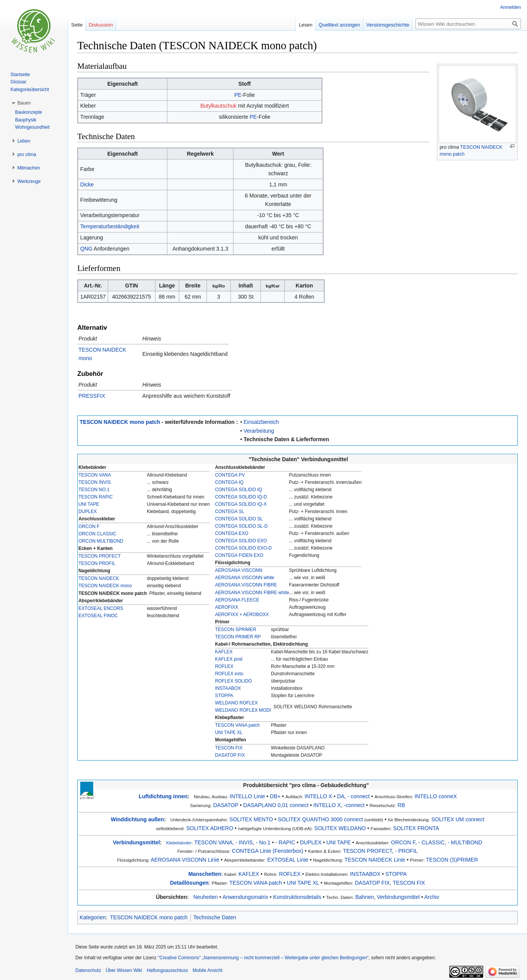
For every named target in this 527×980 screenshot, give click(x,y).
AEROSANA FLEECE (237, 600)
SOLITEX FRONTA (416, 828)
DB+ (275, 796)
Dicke (87, 184)
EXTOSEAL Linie (288, 860)
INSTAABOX (228, 688)
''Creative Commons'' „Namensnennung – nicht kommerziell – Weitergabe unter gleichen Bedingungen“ (263, 958)
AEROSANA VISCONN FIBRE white (252, 593)
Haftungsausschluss (167, 970)
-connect (354, 805)
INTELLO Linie (247, 796)
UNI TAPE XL (229, 733)
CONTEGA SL (230, 512)
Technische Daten (215, 917)
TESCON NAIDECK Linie (375, 860)
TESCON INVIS (95, 482)
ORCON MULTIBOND (101, 541)
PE (238, 95)
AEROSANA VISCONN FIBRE (246, 585)
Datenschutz (88, 970)
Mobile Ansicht (208, 970)
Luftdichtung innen (163, 796)
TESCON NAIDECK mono (105, 586)
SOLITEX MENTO (251, 819)
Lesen (306, 25)
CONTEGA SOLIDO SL (239, 519)
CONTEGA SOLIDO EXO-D (243, 548)
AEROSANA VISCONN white (245, 578)
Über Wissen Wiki (124, 970)
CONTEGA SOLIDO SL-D (241, 526)
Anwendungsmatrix (245, 897)
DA (341, 796)
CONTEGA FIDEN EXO (239, 555)
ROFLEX (224, 666)
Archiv (432, 897)
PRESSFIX (92, 396)
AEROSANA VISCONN (239, 570)
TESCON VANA (95, 475)
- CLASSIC (431, 842)
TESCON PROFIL (97, 563)
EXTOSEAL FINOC (98, 616)
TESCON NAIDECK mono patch (120, 422)
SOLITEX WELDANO (340, 828)
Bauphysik (26, 120)
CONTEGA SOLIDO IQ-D (241, 497)
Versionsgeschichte (388, 25)
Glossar (18, 82)
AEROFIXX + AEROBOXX (242, 615)
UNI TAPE (89, 504)
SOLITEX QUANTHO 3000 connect (320, 819)
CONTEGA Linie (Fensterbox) (268, 851)
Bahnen (365, 897)
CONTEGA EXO (232, 533)
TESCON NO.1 (94, 490)
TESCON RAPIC (96, 497)
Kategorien (93, 917)
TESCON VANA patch (237, 725)
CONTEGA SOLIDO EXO (241, 541)
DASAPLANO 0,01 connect (276, 805)
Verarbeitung (259, 431)
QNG (87, 249)
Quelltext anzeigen (339, 25)
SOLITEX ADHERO (210, 828)
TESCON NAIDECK (99, 578)
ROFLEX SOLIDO (233, 681)
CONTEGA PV (230, 475)
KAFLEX (224, 652)
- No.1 (263, 842)
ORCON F (89, 527)
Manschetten (205, 874)
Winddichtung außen (137, 819)
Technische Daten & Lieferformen (286, 439)
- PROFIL (406, 851)
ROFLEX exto (229, 674)
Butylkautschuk (218, 106)
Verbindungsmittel (136, 842)
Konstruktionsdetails (297, 897)
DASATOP (226, 805)
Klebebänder (179, 843)
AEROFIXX (227, 607)
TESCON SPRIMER (236, 630)
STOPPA (224, 696)
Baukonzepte (28, 112)
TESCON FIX (229, 748)
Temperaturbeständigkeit (110, 226)
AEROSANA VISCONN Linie (185, 860)
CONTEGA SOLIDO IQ (238, 490)
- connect (359, 796)
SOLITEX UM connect (458, 819)
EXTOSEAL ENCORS (101, 608)
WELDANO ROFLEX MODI (243, 710)
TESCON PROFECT (100, 556)
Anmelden (510, 7)
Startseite (20, 75)
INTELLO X (319, 796)
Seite (77, 25)
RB (401, 805)
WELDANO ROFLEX (236, 703)
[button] (24, 103)
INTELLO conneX (436, 796)
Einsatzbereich (261, 422)
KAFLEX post (229, 659)
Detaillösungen (189, 883)
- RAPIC (285, 842)
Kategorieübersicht (30, 90)
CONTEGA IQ (229, 482)
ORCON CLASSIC (97, 534)
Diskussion (101, 25)
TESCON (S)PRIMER (452, 860)
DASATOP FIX (230, 755)
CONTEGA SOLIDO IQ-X (241, 504)
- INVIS (244, 842)
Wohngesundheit (32, 127)
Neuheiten (205, 897)
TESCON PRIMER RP (238, 637)
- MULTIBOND (465, 842)
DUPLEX (88, 512)
